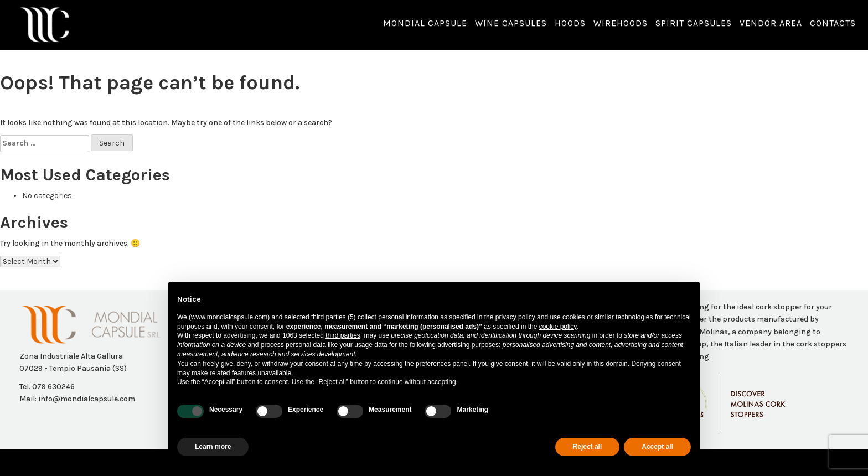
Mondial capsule (425, 23)
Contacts (833, 23)
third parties (343, 335)
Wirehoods (621, 23)
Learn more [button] (213, 447)
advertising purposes (468, 345)
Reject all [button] (588, 447)
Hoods (570, 23)
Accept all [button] (657, 447)
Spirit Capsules (694, 23)
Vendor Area (771, 23)
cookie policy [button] (558, 327)
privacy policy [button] (515, 317)
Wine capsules (511, 23)
